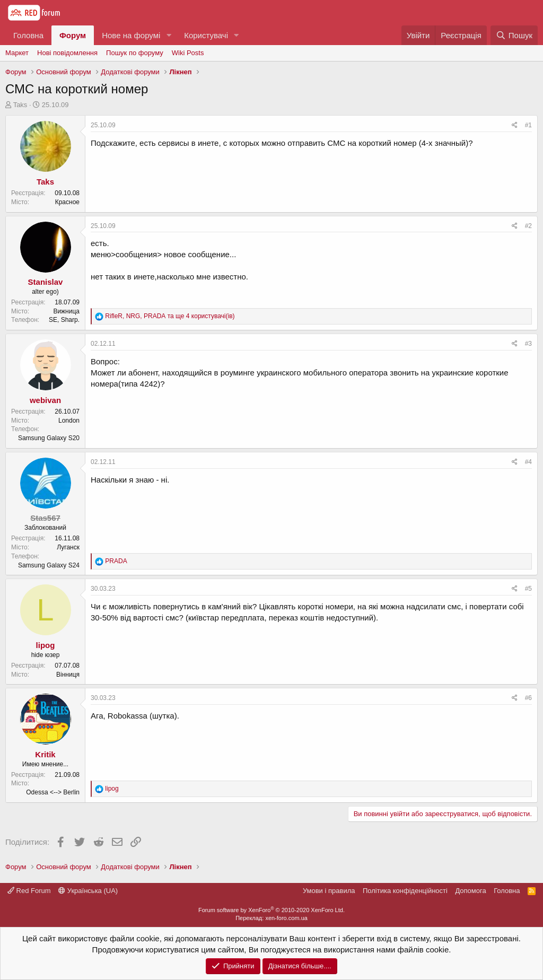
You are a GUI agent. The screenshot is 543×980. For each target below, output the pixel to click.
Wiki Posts (188, 53)
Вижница (66, 311)
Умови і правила (329, 891)
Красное (67, 202)
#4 (528, 462)
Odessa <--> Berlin (53, 792)
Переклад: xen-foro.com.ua (271, 918)
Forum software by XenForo (271, 910)
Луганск (68, 547)
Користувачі (206, 35)
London (69, 421)
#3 (528, 344)
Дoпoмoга (470, 891)
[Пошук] (514, 35)
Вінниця (68, 675)
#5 (528, 589)
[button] (169, 35)
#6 (528, 698)
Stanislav (46, 282)
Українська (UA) (88, 891)
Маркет (17, 53)
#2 (528, 226)
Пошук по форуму (135, 53)
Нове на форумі (131, 35)
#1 (528, 125)
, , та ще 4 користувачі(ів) (170, 316)
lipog (46, 645)
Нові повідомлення (67, 53)
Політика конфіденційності (405, 891)
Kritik (45, 754)
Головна (28, 35)
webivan (45, 400)
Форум (73, 35)
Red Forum (29, 891)
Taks (20, 105)
